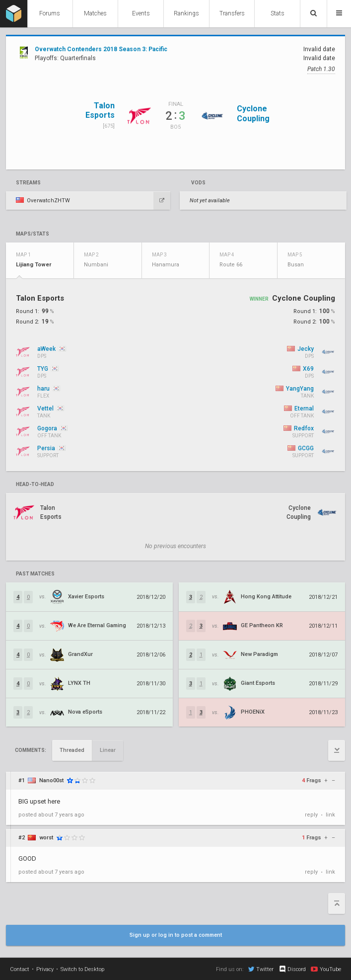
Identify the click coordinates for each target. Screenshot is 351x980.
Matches (95, 13)
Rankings (186, 13)
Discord (292, 969)
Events (141, 13)
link (330, 815)
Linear (108, 750)
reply (311, 815)
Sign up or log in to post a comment (176, 935)
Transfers (232, 13)
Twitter (261, 969)
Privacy (45, 969)
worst (46, 838)
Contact (20, 969)
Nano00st (51, 780)
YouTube (326, 969)
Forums (50, 13)
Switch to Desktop (82, 969)
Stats (278, 13)
